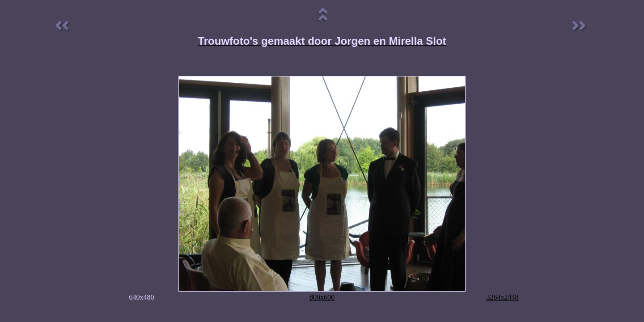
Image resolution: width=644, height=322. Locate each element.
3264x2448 (502, 297)
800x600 (322, 297)
